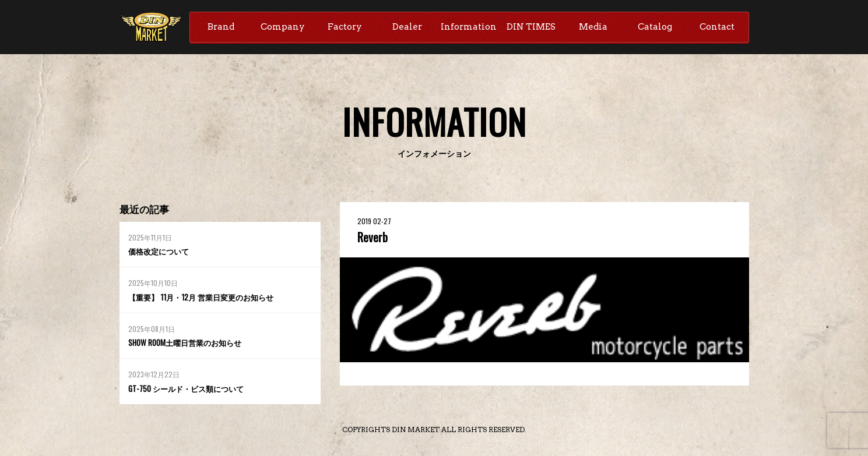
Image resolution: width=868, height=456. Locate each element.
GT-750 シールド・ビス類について (190, 390)
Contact (717, 27)
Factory (345, 27)
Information (469, 27)
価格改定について (161, 252)
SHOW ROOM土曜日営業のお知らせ (189, 344)
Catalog (655, 27)
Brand (221, 27)
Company (283, 27)
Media (593, 27)
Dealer (407, 27)
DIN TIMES (531, 27)
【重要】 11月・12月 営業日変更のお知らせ (206, 298)
